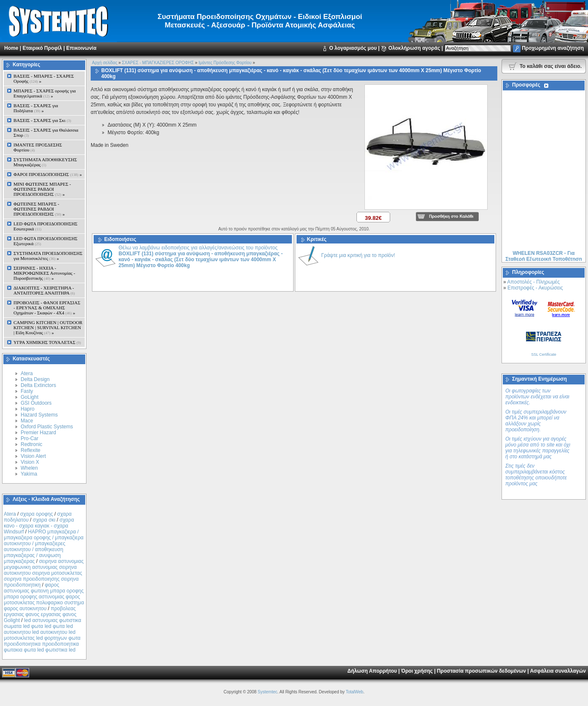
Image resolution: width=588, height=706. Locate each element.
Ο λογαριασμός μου (353, 48)
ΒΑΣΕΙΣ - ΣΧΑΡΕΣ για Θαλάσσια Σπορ (46, 133)
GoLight (30, 397)
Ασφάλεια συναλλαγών (558, 671)
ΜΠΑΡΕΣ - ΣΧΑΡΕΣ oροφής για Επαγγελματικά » (45, 93)
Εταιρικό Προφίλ (42, 48)
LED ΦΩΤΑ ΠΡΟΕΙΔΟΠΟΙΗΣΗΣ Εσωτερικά (46, 226)
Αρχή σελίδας (105, 63)
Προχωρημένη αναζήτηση (553, 48)
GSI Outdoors (36, 403)
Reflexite (31, 450)
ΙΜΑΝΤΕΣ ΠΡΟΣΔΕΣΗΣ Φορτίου (38, 147)
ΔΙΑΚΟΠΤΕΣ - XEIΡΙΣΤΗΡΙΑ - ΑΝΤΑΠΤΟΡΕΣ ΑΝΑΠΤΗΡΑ (44, 290)
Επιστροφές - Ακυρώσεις (535, 288)
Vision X (30, 462)
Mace (27, 421)
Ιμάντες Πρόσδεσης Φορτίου (225, 63)
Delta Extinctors (38, 385)
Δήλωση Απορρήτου (372, 671)
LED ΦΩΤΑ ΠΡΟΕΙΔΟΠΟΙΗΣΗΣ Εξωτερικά (46, 241)
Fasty (27, 391)
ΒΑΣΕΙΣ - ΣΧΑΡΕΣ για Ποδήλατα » (36, 108)
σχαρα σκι (44, 520)
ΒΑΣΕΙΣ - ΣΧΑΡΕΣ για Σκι (42, 120)
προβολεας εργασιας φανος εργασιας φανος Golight (40, 614)
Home (11, 48)
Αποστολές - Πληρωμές (533, 282)
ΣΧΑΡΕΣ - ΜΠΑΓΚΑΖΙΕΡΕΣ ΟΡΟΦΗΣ (158, 63)
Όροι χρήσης (417, 671)
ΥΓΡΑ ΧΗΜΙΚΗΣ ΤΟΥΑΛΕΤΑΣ (47, 342)
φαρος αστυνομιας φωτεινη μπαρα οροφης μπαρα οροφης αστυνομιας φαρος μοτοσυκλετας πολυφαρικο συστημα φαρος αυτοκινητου (44, 597)
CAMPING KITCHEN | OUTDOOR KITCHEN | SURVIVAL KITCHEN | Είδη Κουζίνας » (48, 327)
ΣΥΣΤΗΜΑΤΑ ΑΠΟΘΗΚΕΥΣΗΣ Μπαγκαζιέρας (45, 162)
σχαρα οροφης (37, 514)
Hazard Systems (39, 415)
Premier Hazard (38, 433)
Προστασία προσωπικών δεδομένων (481, 671)
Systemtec (268, 692)
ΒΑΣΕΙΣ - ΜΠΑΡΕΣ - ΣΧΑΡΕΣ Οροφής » (44, 78)
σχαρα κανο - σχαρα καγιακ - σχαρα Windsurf (39, 526)
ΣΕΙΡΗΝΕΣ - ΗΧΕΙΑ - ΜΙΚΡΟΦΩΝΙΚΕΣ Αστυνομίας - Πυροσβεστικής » (44, 273)
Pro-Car (30, 438)
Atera (27, 373)
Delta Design (35, 379)
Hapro (28, 409)
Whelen (29, 468)
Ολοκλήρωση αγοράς (414, 48)
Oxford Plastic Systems (47, 427)
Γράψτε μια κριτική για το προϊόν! (358, 255)
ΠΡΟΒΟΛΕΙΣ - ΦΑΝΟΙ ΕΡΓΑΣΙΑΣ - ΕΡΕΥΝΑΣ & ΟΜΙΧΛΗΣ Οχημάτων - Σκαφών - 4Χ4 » (47, 308)
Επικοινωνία (81, 48)
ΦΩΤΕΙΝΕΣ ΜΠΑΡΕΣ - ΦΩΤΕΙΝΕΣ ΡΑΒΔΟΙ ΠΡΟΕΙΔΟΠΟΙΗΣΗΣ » (39, 209)
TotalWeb (355, 692)
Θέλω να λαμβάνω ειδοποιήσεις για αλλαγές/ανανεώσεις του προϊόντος (201, 257)
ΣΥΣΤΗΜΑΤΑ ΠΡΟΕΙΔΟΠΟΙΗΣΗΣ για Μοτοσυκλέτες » (48, 256)
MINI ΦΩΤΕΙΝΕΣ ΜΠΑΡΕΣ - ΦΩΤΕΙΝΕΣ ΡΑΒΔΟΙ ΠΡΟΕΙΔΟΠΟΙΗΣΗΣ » (42, 189)
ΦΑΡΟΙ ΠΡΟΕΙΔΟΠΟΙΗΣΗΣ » (48, 174)
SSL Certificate (544, 354)
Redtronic (31, 444)
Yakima (29, 474)
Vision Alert (33, 456)
